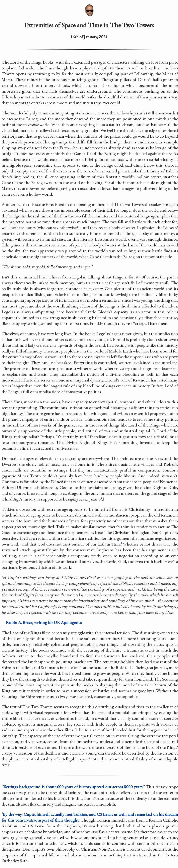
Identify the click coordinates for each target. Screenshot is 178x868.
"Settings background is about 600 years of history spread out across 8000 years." (74, 787)
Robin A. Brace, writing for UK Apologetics (44, 622)
